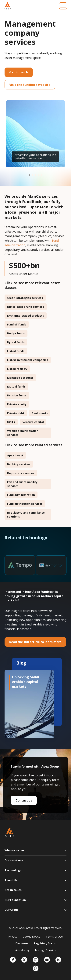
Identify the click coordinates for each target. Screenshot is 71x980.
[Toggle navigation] (63, 6)
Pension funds (17, 395)
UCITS (11, 422)
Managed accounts (20, 378)
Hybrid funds (16, 342)
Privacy (13, 937)
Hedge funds (16, 333)
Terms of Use (54, 937)
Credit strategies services (25, 298)
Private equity (17, 404)
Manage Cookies (45, 950)
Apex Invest (15, 455)
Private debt (16, 413)
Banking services (19, 464)
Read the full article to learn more (35, 642)
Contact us (24, 800)
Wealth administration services (23, 433)
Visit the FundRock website (30, 85)
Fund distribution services (25, 504)
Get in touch (19, 72)
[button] (30, 175)
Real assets (40, 413)
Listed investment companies (28, 360)
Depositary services (21, 473)
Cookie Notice (31, 937)
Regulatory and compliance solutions (26, 515)
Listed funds (16, 351)
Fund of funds (17, 324)
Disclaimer (22, 943)
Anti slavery (22, 950)
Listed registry (17, 369)
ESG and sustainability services (22, 484)
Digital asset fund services (26, 307)
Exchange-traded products (26, 316)
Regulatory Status (45, 943)
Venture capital (33, 422)
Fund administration (21, 495)
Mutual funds (16, 387)
